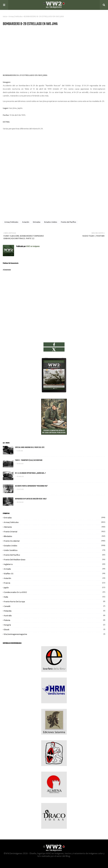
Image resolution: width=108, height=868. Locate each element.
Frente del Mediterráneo (54, 560)
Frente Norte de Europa (54, 602)
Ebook (54, 630)
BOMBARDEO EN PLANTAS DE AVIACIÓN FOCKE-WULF (31, 499)
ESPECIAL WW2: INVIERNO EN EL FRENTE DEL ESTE (30, 447)
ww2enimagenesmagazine (54, 634)
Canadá (54, 606)
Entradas (37, 222)
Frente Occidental (54, 541)
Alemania (54, 527)
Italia (54, 597)
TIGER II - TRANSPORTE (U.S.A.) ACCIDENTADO (29, 460)
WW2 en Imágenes (33, 246)
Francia (54, 583)
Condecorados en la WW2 (54, 592)
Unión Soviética (54, 550)
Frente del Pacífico (68, 222)
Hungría (54, 625)
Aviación (26, 222)
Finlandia (54, 611)
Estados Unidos (51, 222)
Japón (54, 588)
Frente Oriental (54, 532)
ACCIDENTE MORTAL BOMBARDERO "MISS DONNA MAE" (31, 486)
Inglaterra (54, 564)
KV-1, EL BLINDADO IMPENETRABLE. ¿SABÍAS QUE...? (30, 473)
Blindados (54, 536)
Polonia (54, 620)
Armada (54, 569)
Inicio (5, 17)
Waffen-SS (54, 574)
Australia (54, 616)
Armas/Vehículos (16, 17)
